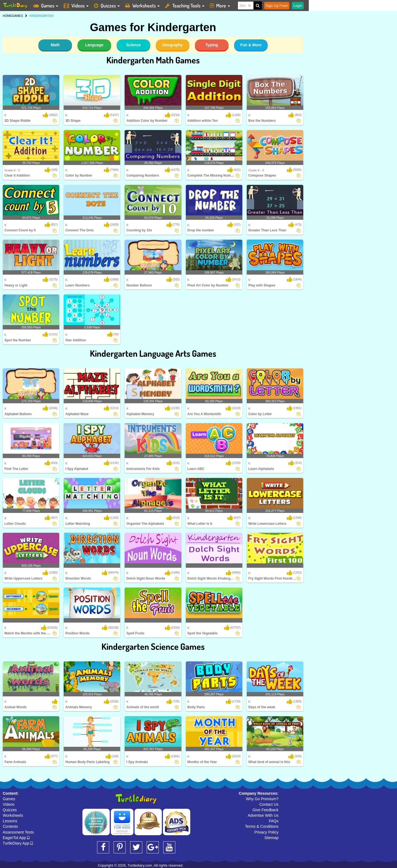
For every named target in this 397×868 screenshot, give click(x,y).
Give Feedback (265, 810)
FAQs (274, 821)
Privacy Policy (266, 832)
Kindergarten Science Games (153, 646)
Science (134, 45)
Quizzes (10, 810)
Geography (173, 45)
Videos (9, 804)
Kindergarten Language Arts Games (153, 353)
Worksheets (13, 815)
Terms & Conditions (262, 826)
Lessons (10, 821)
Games (9, 799)
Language (94, 45)
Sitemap (271, 838)
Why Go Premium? (262, 799)
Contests (10, 826)
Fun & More (251, 45)
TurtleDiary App (18, 843)
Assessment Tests (18, 832)
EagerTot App (16, 838)
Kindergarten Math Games (153, 60)
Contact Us (269, 804)
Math (55, 45)
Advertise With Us (263, 815)
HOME (7, 16)
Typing (212, 45)
